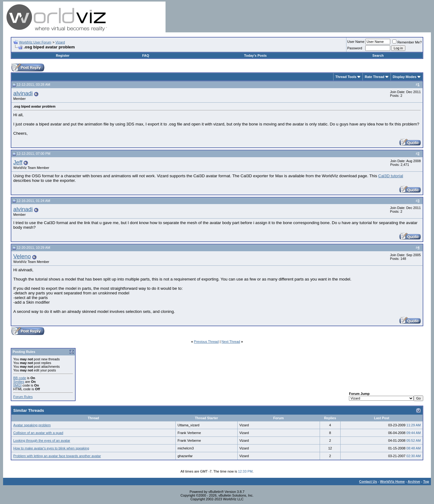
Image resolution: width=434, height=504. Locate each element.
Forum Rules (23, 397)
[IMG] (17, 385)
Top (426, 481)
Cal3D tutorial (391, 176)
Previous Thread (206, 342)
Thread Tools (346, 77)
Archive (414, 481)
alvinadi (23, 93)
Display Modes (405, 77)
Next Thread (231, 342)
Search (378, 55)
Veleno (22, 256)
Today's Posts (255, 55)
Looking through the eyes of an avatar (42, 440)
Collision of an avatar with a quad (38, 433)
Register (63, 55)
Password (355, 48)
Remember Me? (407, 42)
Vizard (60, 42)
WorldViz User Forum (35, 42)
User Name (356, 42)
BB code (20, 378)
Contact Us (368, 481)
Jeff (18, 162)
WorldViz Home (392, 481)
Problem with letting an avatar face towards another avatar (57, 456)
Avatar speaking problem (32, 425)
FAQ (146, 55)
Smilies (19, 382)
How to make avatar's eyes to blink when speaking (51, 448)
